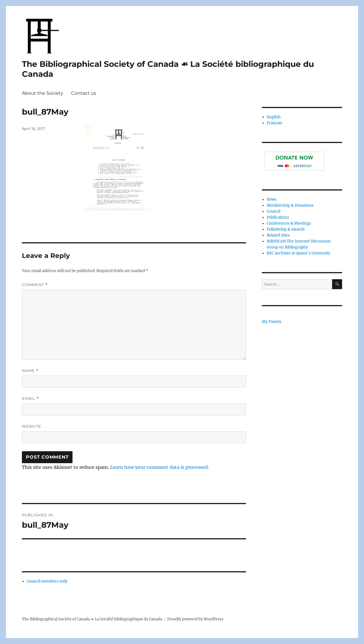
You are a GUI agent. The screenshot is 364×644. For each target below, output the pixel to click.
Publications (278, 217)
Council (274, 211)
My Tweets (272, 322)
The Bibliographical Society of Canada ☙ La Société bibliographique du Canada (92, 619)
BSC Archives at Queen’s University (298, 253)
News (272, 199)
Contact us (84, 93)
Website (32, 426)
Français (275, 123)
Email (30, 398)
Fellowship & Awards (286, 229)
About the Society (43, 93)
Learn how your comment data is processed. (160, 467)
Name (30, 371)
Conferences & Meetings (289, 223)
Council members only (47, 581)
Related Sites (278, 235)
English (274, 117)
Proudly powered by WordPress (195, 619)
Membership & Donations (290, 205)
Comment (35, 285)
